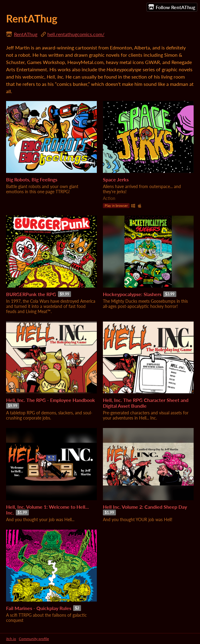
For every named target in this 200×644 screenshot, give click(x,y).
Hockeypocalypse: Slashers (132, 294)
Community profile (34, 639)
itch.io (11, 639)
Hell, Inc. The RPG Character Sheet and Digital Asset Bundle (146, 403)
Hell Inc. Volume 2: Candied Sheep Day (145, 507)
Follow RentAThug (172, 7)
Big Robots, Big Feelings (32, 179)
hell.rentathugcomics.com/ (76, 34)
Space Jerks (116, 179)
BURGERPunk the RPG (31, 294)
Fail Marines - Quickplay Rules (39, 608)
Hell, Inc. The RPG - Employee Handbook (51, 400)
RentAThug (26, 34)
